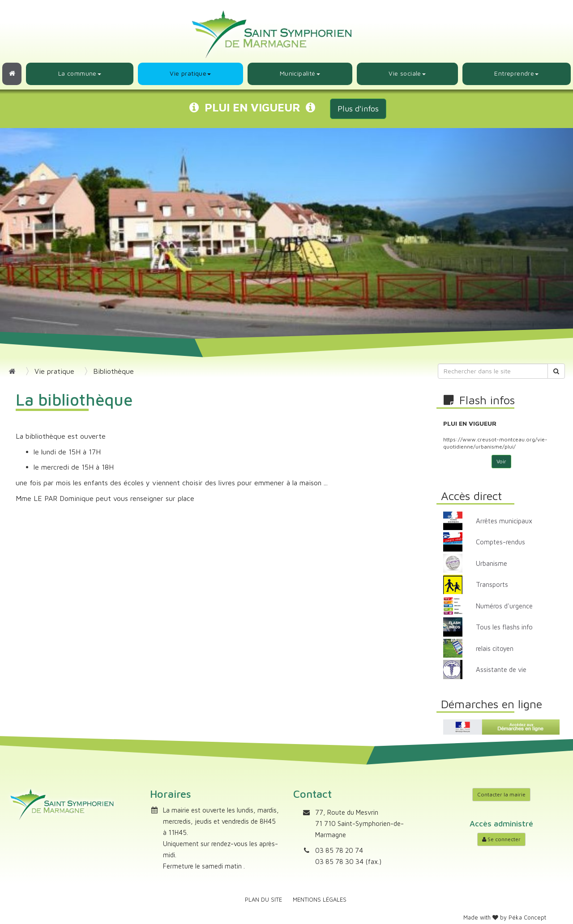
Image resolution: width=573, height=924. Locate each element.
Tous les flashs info (504, 627)
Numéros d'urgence (504, 606)
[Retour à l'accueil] (12, 74)
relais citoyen (495, 648)
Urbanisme (492, 563)
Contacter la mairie (501, 794)
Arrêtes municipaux (504, 521)
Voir (501, 461)
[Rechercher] (556, 371)
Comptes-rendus (500, 542)
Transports (492, 584)
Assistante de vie (501, 669)
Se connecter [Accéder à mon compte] (501, 839)
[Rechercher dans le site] (493, 371)
